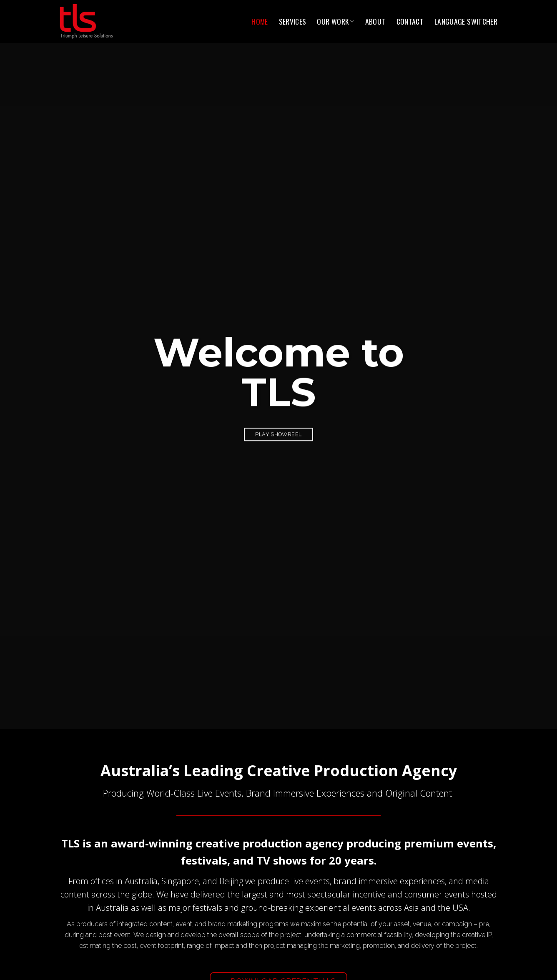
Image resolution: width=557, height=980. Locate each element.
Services (293, 21)
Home (260, 21)
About (375, 21)
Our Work (335, 21)
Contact (410, 21)
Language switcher (466, 21)
